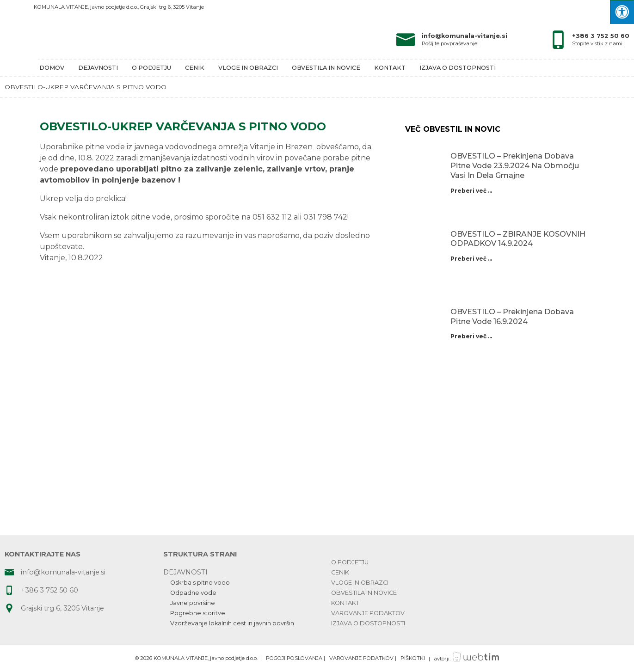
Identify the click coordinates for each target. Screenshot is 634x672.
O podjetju (151, 68)
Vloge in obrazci (248, 68)
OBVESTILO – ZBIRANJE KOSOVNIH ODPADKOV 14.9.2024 (518, 239)
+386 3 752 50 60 (601, 36)
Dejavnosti (98, 68)
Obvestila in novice (326, 68)
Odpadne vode (193, 593)
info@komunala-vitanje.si (465, 36)
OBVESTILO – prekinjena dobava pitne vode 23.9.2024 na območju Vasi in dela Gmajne (515, 166)
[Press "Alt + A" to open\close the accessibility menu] (622, 12)
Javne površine (193, 603)
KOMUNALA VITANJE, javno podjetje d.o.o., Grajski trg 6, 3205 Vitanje (119, 7)
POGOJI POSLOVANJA (294, 659)
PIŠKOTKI (413, 659)
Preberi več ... (471, 191)
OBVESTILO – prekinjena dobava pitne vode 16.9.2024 (512, 317)
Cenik (195, 68)
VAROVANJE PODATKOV (361, 659)
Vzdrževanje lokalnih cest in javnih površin (232, 623)
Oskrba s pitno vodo (200, 583)
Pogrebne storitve (198, 613)
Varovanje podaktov (368, 613)
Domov (52, 68)
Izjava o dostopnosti (458, 68)
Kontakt (390, 68)
